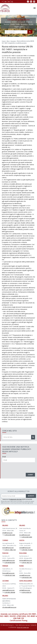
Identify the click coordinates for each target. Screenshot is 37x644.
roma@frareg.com (25, 575)
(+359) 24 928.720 (26, 592)
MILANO (5, 525)
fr (9, 1)
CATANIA (6, 580)
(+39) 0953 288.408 (10, 592)
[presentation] (17, 467)
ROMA (22, 566)
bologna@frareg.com (26, 560)
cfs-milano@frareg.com (9, 607)
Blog (8, 41)
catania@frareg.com (8, 590)
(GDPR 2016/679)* (27, 499)
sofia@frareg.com (25, 590)
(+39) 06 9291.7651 (27, 577)
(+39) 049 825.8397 (10, 562)
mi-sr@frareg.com (25, 535)
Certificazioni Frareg (19, 620)
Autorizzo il (5, 499)
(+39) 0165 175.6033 (27, 550)
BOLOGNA (23, 553)
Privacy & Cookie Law (23, 627)
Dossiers (13, 41)
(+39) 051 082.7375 (27, 562)
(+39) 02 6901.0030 (10, 535)
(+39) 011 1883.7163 (10, 550)
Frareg (4, 41)
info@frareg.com (7, 533)
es (12, 1)
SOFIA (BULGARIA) (26, 580)
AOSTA (22, 540)
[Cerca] (30, 32)
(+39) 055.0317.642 (10, 575)
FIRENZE (5, 566)
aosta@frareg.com (25, 548)
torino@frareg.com (8, 548)
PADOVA (5, 553)
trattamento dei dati (16, 499)
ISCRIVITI (31, 496)
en (6, 1)
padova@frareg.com (9, 560)
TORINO (5, 540)
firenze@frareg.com (8, 573)
